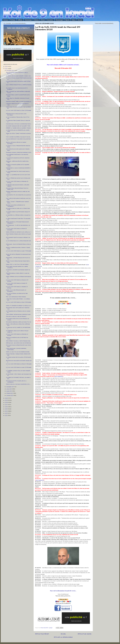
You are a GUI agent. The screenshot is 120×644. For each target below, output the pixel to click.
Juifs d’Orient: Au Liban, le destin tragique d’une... (18, 341)
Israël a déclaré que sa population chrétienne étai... (18, 325)
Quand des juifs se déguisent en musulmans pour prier (18, 255)
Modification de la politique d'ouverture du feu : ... (18, 384)
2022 (7, 67)
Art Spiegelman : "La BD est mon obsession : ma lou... (18, 226)
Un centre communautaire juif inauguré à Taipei (18, 126)
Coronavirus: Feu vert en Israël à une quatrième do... (18, 108)
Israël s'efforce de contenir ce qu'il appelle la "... (19, 232)
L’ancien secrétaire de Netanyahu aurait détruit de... (18, 82)
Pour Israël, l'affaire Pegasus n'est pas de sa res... (18, 258)
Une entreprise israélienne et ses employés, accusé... (17, 155)
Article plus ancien (84, 634)
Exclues (6, 20)
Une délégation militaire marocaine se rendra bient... (18, 150)
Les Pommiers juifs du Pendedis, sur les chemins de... (18, 312)
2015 (6, 409)
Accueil (80, 20)
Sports (67, 20)
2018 (6, 402)
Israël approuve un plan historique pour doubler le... (18, 277)
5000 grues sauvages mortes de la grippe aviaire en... (17, 267)
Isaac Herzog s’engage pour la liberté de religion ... (19, 85)
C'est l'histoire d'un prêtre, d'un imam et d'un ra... (18, 137)
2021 (6, 69)
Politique (13, 20)
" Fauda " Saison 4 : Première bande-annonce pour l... (18, 202)
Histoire (36, 20)
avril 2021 (9, 389)
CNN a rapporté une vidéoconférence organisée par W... (18, 92)
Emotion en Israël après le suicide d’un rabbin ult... (19, 101)
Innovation (50, 20)
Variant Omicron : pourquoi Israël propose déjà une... (18, 354)
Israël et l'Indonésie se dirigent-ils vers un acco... (19, 306)
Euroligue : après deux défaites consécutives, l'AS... (17, 162)
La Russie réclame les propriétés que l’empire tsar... (18, 131)
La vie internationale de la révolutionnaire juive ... (19, 241)
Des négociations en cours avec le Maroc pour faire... (18, 209)
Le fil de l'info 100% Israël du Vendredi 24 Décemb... (17, 287)
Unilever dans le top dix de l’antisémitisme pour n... (19, 124)
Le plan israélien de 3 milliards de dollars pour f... (18, 140)
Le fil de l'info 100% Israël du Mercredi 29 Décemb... (17, 182)
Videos (74, 20)
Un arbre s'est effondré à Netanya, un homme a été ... (18, 378)
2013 (6, 413)
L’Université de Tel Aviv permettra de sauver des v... (18, 195)
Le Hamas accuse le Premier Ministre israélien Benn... (18, 146)
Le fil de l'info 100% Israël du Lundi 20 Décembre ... (19, 368)
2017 (6, 405)
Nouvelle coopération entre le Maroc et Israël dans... (18, 248)
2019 (6, 400)
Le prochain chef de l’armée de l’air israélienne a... (18, 328)
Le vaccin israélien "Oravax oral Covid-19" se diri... (18, 118)
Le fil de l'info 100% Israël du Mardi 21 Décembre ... (19, 365)
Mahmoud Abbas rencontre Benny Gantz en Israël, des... (17, 189)
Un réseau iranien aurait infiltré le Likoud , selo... (19, 76)
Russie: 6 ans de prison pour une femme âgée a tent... (18, 262)
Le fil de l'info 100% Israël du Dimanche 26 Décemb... (17, 281)
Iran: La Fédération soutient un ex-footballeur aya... (18, 179)
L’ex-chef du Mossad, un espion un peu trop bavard (17, 294)
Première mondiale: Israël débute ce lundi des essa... (18, 274)
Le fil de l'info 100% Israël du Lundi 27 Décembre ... (19, 251)
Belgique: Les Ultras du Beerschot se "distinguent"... (16, 206)
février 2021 (10, 393)
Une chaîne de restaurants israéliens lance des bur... (18, 199)
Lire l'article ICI (59, 376)
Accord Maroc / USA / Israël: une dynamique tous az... (19, 375)
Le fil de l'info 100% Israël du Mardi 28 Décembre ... (16, 229)
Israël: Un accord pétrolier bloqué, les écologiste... (16, 291)
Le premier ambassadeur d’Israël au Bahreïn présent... (18, 185)
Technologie (28, 20)
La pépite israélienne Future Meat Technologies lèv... (18, 219)
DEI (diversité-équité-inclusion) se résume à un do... (18, 238)
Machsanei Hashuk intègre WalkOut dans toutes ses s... (19, 346)
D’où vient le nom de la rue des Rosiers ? (16, 316)
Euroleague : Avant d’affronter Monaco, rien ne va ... (18, 245)
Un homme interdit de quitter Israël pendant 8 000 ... (18, 212)
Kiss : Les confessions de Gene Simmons (16, 297)
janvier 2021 (10, 395)
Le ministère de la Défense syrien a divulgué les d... (18, 216)
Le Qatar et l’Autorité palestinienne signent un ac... (18, 270)
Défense (20, 20)
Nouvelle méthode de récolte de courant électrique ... (16, 143)
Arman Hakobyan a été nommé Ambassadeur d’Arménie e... (17, 222)
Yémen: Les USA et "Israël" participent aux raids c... (18, 134)
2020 (7, 398)
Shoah (43, 20)
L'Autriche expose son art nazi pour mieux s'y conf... (17, 104)
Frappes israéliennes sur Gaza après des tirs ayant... (18, 192)
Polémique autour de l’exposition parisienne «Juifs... (19, 152)
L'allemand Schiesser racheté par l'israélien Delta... (18, 158)
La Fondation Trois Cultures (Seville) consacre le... (18, 121)
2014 (6, 411)
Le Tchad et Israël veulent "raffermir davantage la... (19, 79)
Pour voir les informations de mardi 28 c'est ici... (63, 591)
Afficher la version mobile (63, 637)
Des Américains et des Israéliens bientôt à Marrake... (17, 89)
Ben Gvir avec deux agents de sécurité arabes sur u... (19, 361)
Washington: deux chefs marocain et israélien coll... (18, 308)
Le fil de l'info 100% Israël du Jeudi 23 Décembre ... (19, 303)
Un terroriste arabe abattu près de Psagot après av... (17, 331)
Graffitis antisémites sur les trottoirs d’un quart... (17, 338)
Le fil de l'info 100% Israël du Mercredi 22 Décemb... (17, 335)
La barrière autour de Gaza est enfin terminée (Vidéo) (18, 371)
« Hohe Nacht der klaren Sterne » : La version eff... (18, 299)
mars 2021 (9, 391)
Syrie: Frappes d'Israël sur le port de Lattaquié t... (18, 235)
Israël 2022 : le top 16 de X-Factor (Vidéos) (17, 264)
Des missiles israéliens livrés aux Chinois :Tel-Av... (19, 322)
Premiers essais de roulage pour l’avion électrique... (16, 114)
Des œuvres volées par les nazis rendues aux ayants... (18, 319)
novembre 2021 (10, 387)
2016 (7, 407)
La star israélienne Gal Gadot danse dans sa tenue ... (18, 172)
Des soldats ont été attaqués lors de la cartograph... (16, 381)
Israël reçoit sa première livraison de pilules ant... (18, 99)
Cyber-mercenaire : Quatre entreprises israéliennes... (16, 349)
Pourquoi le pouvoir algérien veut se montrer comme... (18, 165)
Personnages (59, 20)
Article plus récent (42, 634)
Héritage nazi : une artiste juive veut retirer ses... (19, 343)
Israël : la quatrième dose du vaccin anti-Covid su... (18, 175)
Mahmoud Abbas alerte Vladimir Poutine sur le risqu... (18, 95)
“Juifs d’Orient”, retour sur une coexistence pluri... (18, 314)
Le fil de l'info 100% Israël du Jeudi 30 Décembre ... (19, 111)
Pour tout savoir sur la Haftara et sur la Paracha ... (17, 73)
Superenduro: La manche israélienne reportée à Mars (18, 169)
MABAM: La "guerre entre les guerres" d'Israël (18, 128)
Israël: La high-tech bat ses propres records (18, 352)
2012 (6, 415)
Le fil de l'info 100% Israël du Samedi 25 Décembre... (17, 284)
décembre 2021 (10, 71)
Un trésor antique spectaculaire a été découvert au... (19, 358)
